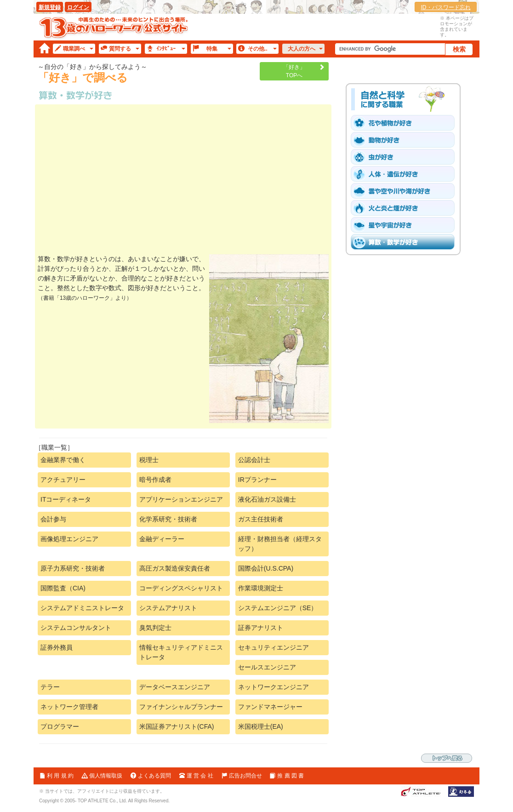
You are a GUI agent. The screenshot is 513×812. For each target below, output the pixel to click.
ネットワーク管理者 (69, 707)
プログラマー (60, 726)
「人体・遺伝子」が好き (406, 174)
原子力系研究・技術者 (73, 568)
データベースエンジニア (175, 687)
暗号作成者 (155, 480)
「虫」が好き (406, 157)
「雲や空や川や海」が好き (406, 191)
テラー (50, 687)
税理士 (149, 460)
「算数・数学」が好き (406, 242)
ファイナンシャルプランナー (181, 707)
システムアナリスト (168, 608)
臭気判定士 (155, 628)
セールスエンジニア (267, 667)
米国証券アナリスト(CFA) (177, 726)
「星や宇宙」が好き (406, 225)
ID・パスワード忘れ (446, 7)
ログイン (78, 7)
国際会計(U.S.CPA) (266, 568)
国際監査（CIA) (63, 588)
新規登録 (50, 7)
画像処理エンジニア (69, 539)
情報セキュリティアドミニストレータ (181, 652)
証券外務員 (57, 647)
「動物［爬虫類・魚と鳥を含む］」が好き (406, 140)
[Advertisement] (183, 181)
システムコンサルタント (76, 628)
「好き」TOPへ (294, 71)
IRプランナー (257, 480)
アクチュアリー (63, 480)
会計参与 (53, 519)
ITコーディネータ (66, 499)
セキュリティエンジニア (274, 647)
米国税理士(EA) (261, 726)
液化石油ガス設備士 (267, 499)
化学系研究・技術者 (168, 519)
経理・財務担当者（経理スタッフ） (280, 544)
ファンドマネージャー (270, 707)
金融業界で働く (63, 460)
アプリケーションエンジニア (181, 499)
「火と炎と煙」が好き (406, 208)
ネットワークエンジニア (274, 687)
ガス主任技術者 (261, 519)
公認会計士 (254, 460)
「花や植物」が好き (406, 123)
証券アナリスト (261, 628)
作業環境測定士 (261, 588)
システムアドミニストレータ (82, 608)
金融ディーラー (162, 539)
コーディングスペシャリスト (181, 588)
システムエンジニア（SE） (278, 608)
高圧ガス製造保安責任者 (175, 568)
